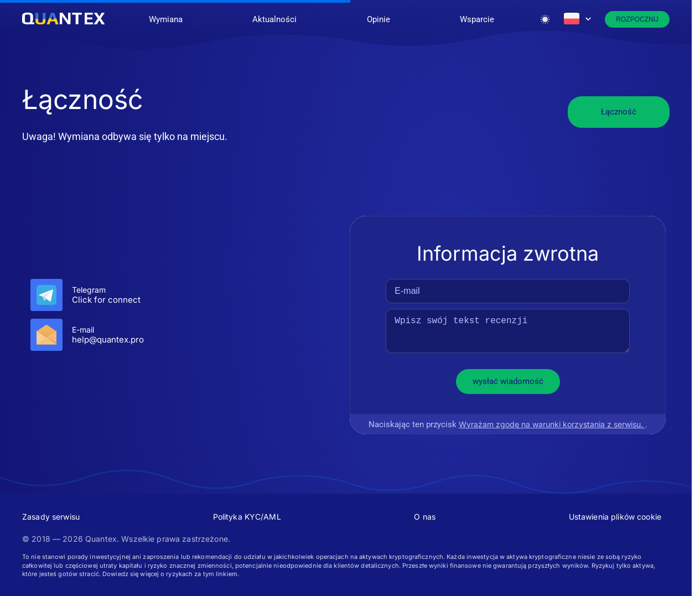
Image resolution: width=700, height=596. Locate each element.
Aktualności (274, 19)
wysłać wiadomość (508, 381)
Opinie (378, 19)
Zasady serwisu (51, 517)
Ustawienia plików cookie (615, 517)
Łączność (619, 112)
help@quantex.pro (108, 340)
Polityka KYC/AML (247, 517)
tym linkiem (220, 574)
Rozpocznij (637, 19)
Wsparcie (477, 19)
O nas (425, 517)
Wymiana (166, 19)
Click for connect (106, 300)
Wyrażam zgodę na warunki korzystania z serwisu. (552, 424)
